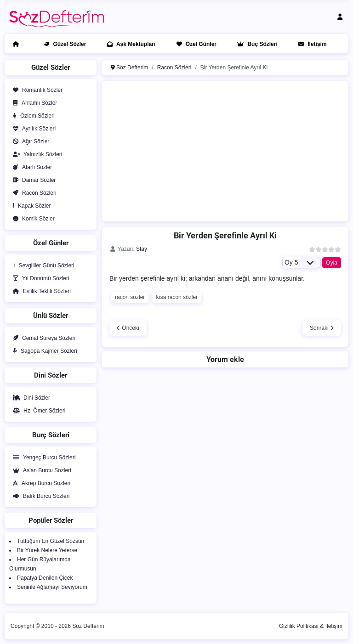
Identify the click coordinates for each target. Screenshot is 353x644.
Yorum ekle (225, 359)
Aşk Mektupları (129, 44)
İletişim (310, 44)
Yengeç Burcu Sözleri (42, 458)
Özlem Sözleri (32, 116)
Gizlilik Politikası (299, 626)
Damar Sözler (32, 180)
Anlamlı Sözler (33, 103)
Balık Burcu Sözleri (39, 496)
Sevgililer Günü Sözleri (42, 266)
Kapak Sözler (30, 206)
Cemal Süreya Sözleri (42, 338)
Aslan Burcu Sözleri (40, 470)
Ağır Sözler (29, 141)
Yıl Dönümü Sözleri (39, 278)
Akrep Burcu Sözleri (40, 483)
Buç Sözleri (255, 44)
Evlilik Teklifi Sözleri (40, 291)
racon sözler (130, 297)
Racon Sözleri (33, 193)
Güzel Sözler (63, 44)
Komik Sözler (32, 219)
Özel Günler (195, 44)
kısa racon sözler (177, 297)
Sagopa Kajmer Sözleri (43, 351)
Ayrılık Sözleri (32, 129)
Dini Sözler (30, 398)
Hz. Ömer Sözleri (37, 411)
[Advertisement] (230, 150)
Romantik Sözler (36, 90)
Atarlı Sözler (31, 167)
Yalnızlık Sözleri (36, 154)
